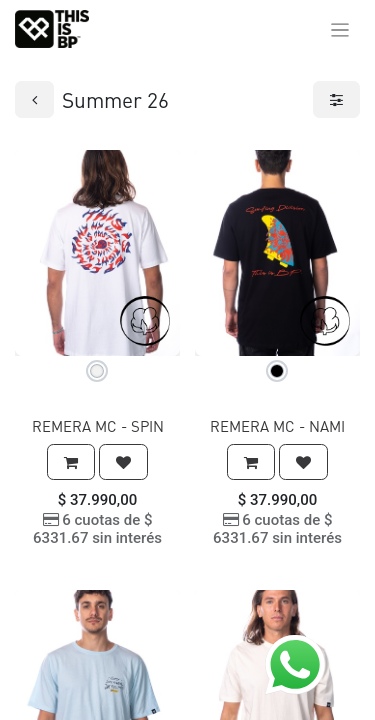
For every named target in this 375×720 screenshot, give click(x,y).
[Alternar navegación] (340, 29)
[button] (71, 462)
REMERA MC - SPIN (98, 426)
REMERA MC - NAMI (277, 426)
